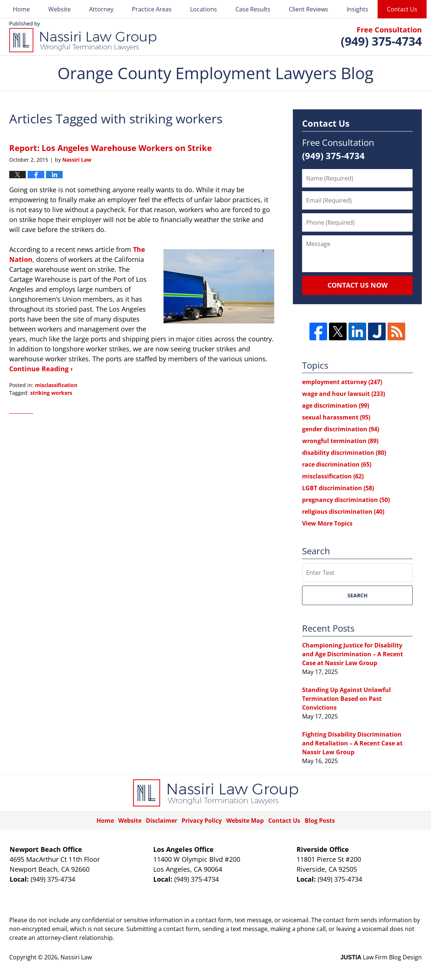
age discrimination (336, 405)
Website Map (245, 821)
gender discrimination (341, 429)
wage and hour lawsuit (344, 394)
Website (59, 9)
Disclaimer (162, 821)
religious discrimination (343, 512)
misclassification (56, 385)
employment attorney (342, 382)
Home (21, 9)
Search (358, 595)
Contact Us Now (358, 285)
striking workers (51, 393)
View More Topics (327, 523)
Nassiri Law (76, 957)
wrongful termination (340, 441)
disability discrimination (344, 453)
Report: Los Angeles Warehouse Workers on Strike (111, 148)
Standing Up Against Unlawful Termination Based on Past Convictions (346, 699)
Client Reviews (309, 9)
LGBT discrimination (338, 488)
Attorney (101, 9)
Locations (204, 9)
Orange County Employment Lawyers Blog (83, 37)
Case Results (253, 9)
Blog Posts (320, 821)
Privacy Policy (202, 821)
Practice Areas (152, 9)
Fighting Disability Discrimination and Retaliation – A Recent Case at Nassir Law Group (352, 743)
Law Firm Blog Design (381, 957)
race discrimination (337, 464)
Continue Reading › (41, 369)
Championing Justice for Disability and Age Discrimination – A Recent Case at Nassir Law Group (353, 654)
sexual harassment (336, 417)
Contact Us (402, 9)
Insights (358, 9)
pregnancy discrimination (346, 500)
